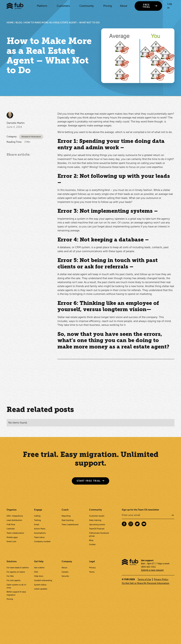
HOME (10, 23)
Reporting (66, 516)
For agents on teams (16, 572)
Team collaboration (15, 533)
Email (37, 525)
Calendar (11, 529)
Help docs (39, 576)
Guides (92, 544)
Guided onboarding (43, 580)
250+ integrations (15, 516)
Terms (92, 572)
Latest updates (41, 589)
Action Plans (40, 529)
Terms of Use (144, 579)
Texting (37, 520)
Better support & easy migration (16, 593)
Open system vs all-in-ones (17, 586)
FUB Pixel (11, 525)
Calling (37, 516)
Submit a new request (152, 570)
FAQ (36, 572)
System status (40, 585)
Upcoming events (97, 525)
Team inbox (39, 537)
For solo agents (13, 580)
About (124, 6)
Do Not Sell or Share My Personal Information (146, 583)
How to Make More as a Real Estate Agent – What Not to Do (62, 23)
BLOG (19, 23)
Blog (91, 540)
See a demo (39, 568)
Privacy (92, 568)
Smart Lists (11, 541)
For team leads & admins (18, 568)
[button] (43, 6)
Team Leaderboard (70, 525)
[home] (15, 6)
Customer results (97, 516)
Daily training (95, 520)
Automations (40, 533)
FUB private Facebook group (99, 534)
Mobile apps (12, 537)
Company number (42, 541)
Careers (65, 572)
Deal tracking (68, 520)
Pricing (108, 6)
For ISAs (10, 576)
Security (65, 576)
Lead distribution (14, 520)
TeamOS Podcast (97, 529)
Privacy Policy (161, 579)
